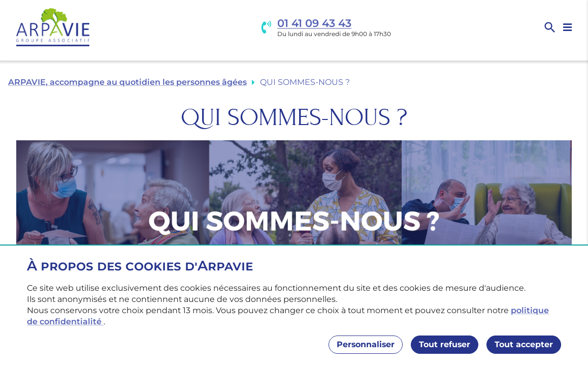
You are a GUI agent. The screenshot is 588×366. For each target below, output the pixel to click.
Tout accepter (524, 344)
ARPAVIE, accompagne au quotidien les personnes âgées (127, 82)
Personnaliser (366, 344)
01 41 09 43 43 (314, 23)
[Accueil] (53, 27)
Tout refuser (445, 344)
